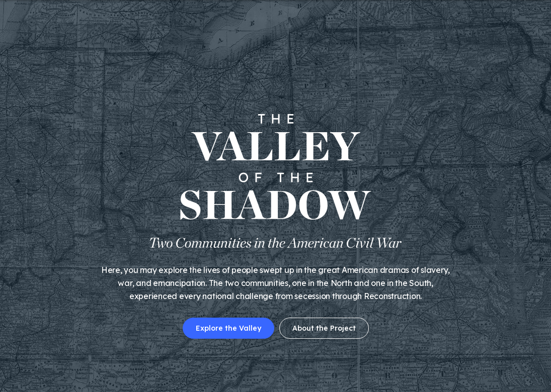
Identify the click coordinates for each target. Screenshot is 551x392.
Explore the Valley (228, 328)
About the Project (324, 328)
